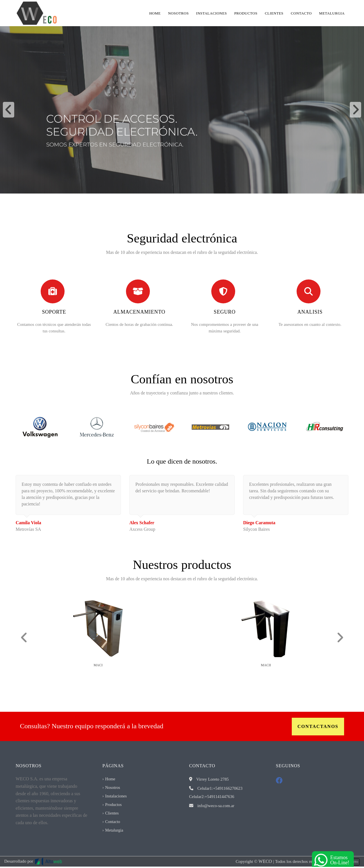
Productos (246, 13)
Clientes (274, 13)
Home (155, 13)
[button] (9, 110)
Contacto (301, 13)
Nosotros (178, 13)
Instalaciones (212, 13)
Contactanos (318, 726)
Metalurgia (332, 13)
